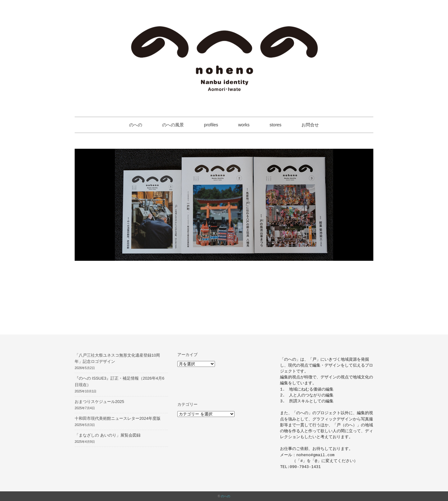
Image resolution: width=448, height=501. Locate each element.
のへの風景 (173, 125)
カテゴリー (187, 404)
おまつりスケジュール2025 (99, 402)
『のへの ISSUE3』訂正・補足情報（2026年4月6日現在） (119, 382)
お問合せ (310, 125)
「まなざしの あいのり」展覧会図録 (108, 435)
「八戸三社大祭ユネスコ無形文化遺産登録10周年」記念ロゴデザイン (117, 358)
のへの (136, 125)
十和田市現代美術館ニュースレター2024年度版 (118, 418)
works (244, 125)
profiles (211, 125)
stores (275, 125)
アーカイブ (187, 355)
